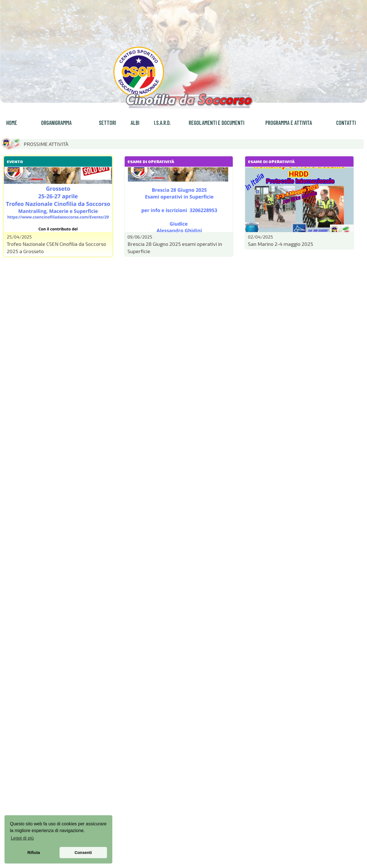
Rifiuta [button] (34, 853)
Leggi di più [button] (22, 838)
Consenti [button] (83, 853)
